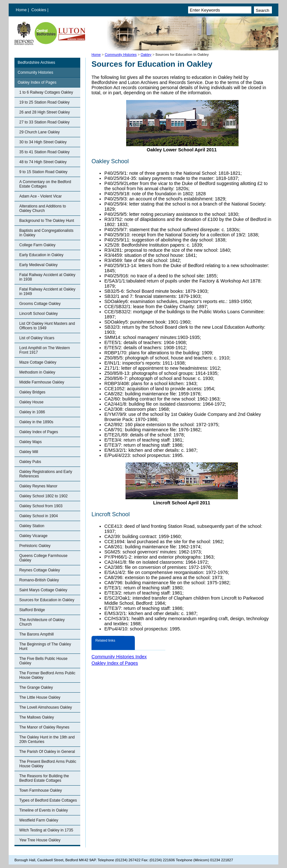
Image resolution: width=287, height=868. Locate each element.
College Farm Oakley (37, 245)
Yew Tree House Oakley (40, 840)
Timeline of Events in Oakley (44, 810)
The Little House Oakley (40, 697)
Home (21, 10)
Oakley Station (32, 526)
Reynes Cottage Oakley (40, 570)
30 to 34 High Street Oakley (43, 142)
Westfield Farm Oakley (39, 820)
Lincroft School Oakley (39, 314)
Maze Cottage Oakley (38, 362)
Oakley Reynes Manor (38, 486)
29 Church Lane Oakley (39, 132)
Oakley (146, 55)
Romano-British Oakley (39, 580)
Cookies (39, 10)
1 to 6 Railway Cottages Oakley (46, 92)
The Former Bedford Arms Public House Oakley (47, 675)
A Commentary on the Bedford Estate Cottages (45, 184)
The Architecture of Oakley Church (42, 622)
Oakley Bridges (32, 392)
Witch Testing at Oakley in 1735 (46, 830)
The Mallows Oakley (37, 717)
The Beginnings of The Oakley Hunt (45, 646)
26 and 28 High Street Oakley (44, 112)
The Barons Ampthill (36, 634)
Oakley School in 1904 (39, 516)
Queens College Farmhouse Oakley (43, 558)
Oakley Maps (30, 442)
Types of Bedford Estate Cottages (48, 800)
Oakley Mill (29, 452)
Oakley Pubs (30, 462)
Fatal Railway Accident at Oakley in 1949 (47, 291)
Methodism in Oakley (37, 372)
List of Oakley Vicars (37, 338)
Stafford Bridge (32, 610)
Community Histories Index (119, 657)
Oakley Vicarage (33, 536)
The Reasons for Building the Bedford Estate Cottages (44, 778)
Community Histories (121, 55)
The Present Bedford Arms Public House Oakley (48, 764)
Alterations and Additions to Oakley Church (43, 208)
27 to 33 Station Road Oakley (44, 122)
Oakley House (31, 402)
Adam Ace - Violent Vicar (40, 196)
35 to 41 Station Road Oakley (44, 152)
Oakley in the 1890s (36, 422)
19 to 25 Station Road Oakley (44, 102)
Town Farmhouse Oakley (41, 790)
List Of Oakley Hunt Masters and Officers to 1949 (47, 326)
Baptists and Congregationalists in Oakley (46, 233)
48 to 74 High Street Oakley (43, 162)
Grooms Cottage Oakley (40, 304)
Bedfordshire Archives (36, 63)
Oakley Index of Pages (37, 82)
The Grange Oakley (36, 687)
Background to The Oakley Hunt (47, 221)
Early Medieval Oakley (38, 265)
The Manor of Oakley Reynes (44, 727)
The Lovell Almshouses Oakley (46, 707)
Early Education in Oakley (41, 255)
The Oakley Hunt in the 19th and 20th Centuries (47, 739)
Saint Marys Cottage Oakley (43, 590)
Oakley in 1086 (32, 412)
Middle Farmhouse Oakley (42, 382)
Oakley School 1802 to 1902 (43, 496)
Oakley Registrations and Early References (46, 474)
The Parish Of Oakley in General (47, 752)
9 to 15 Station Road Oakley (43, 172)
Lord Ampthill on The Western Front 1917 (45, 350)
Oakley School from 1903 (41, 506)
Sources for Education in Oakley (47, 600)
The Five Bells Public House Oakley (43, 661)
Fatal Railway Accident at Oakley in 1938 (47, 277)
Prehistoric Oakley (35, 546)
